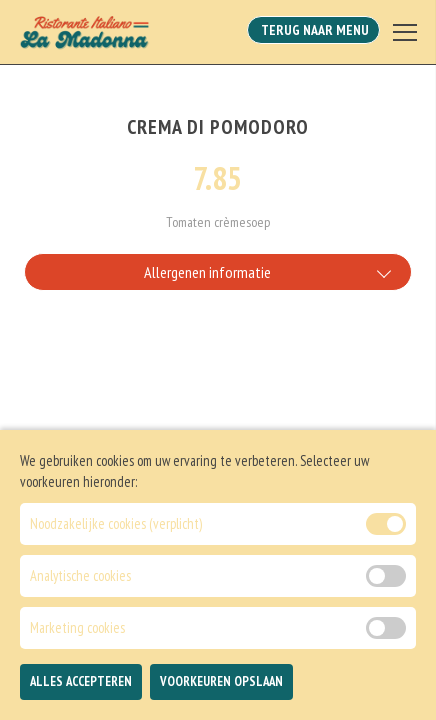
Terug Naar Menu (313, 30)
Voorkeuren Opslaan (221, 695)
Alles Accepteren (81, 695)
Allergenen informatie (207, 272)
